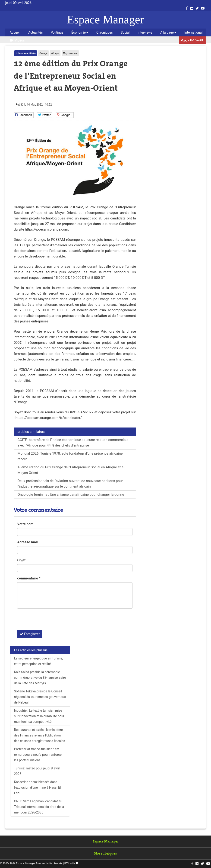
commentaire (29, 578)
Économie (80, 32)
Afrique (55, 53)
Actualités (35, 32)
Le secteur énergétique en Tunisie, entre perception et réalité (38, 661)
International (193, 32)
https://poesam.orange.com (47, 229)
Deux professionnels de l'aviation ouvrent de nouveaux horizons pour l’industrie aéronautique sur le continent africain (70, 484)
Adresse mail (27, 542)
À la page (168, 32)
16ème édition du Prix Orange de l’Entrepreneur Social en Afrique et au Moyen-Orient (71, 470)
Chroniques (105, 32)
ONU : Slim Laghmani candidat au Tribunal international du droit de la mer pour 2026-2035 (39, 807)
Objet (21, 560)
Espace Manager (106, 19)
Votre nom (25, 524)
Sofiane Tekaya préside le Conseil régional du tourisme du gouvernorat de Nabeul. (40, 697)
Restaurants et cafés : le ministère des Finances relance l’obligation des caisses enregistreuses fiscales (39, 735)
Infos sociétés (26, 53)
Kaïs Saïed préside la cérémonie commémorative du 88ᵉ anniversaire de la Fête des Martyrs (40, 678)
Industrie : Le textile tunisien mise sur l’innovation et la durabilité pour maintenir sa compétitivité (39, 716)
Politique (57, 32)
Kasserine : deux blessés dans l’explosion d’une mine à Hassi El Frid (37, 788)
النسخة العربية (192, 41)
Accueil (15, 32)
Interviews (145, 32)
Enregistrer (30, 634)
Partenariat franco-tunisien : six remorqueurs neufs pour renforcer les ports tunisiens (38, 755)
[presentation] (52, 621)
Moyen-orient (70, 53)
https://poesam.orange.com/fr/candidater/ (49, 418)
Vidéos (17, 40)
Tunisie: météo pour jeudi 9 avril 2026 (37, 771)
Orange (43, 53)
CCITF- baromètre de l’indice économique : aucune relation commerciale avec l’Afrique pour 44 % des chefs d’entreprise (73, 443)
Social (125, 32)
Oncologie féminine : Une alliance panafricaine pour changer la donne (71, 495)
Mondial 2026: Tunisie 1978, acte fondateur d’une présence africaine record (70, 456)
